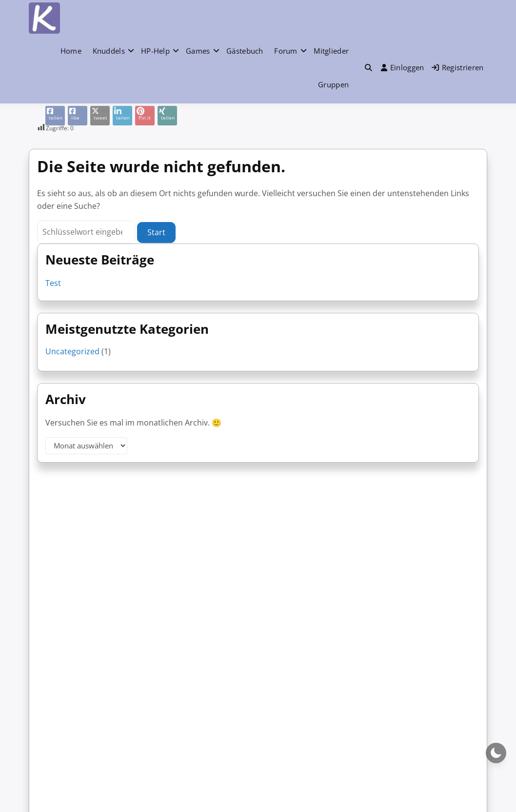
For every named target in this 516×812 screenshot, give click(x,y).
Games (198, 51)
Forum (286, 51)
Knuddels (109, 51)
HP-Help (155, 51)
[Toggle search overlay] (368, 67)
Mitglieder (331, 51)
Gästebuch (245, 51)
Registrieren (458, 67)
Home (71, 51)
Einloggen (403, 67)
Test (53, 283)
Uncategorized (72, 351)
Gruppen (333, 84)
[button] (368, 68)
